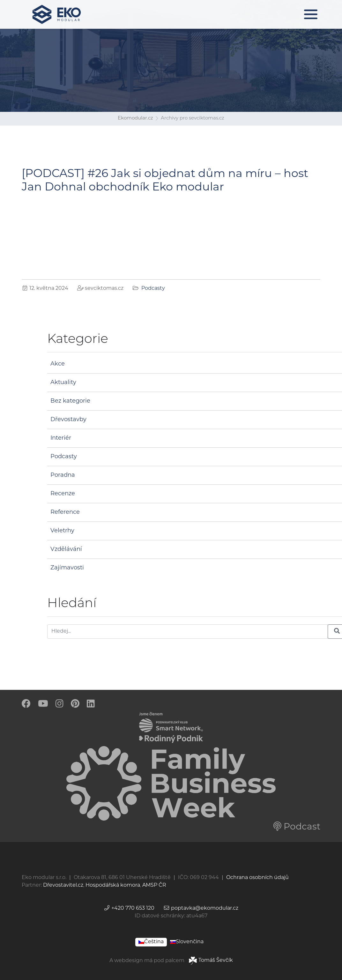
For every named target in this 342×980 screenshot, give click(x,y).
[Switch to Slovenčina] (187, 942)
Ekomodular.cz (135, 118)
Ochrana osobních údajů (257, 878)
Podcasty (153, 289)
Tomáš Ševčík (211, 961)
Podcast (297, 827)
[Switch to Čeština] (151, 942)
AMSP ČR (154, 885)
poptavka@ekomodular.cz (201, 908)
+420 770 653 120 (129, 908)
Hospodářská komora (113, 885)
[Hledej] (188, 632)
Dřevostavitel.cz (63, 885)
